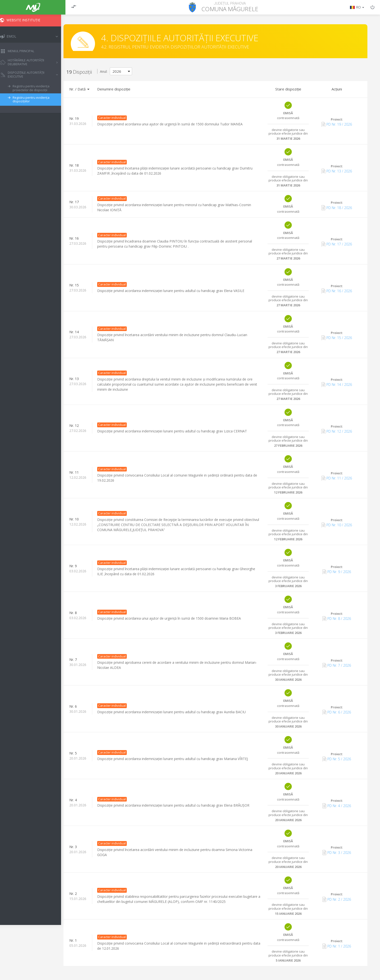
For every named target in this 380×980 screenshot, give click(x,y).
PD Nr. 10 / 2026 (337, 525)
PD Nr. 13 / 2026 (337, 171)
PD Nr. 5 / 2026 (337, 759)
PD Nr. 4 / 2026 (337, 806)
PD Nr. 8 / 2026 (337, 619)
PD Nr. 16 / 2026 (337, 291)
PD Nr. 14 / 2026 (337, 385)
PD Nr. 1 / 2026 (337, 946)
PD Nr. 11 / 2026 (337, 478)
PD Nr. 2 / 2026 (337, 899)
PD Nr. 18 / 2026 (337, 208)
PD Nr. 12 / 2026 (337, 431)
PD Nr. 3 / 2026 (337, 852)
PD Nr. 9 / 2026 (337, 572)
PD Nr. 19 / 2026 (337, 124)
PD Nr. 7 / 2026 (337, 665)
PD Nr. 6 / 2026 (337, 712)
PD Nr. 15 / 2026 (337, 338)
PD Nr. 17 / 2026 (337, 244)
